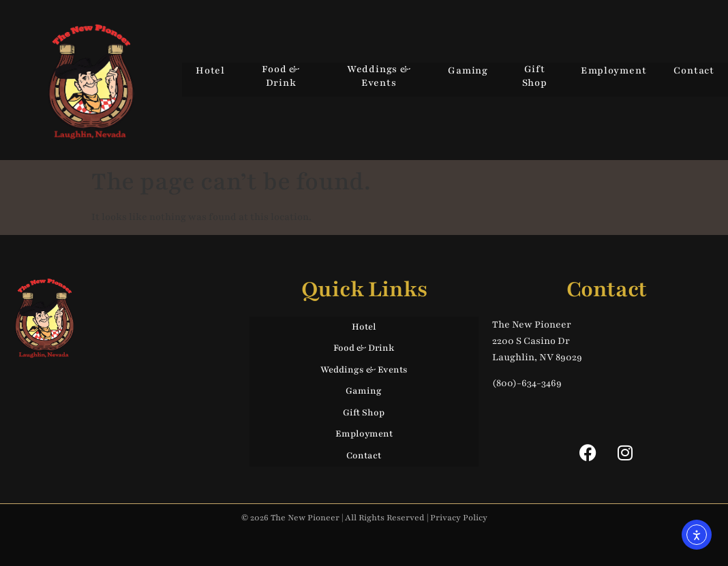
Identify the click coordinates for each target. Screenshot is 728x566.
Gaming (468, 70)
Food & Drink (281, 76)
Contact (694, 70)
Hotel (210, 70)
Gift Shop (535, 76)
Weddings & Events (379, 76)
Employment (613, 70)
